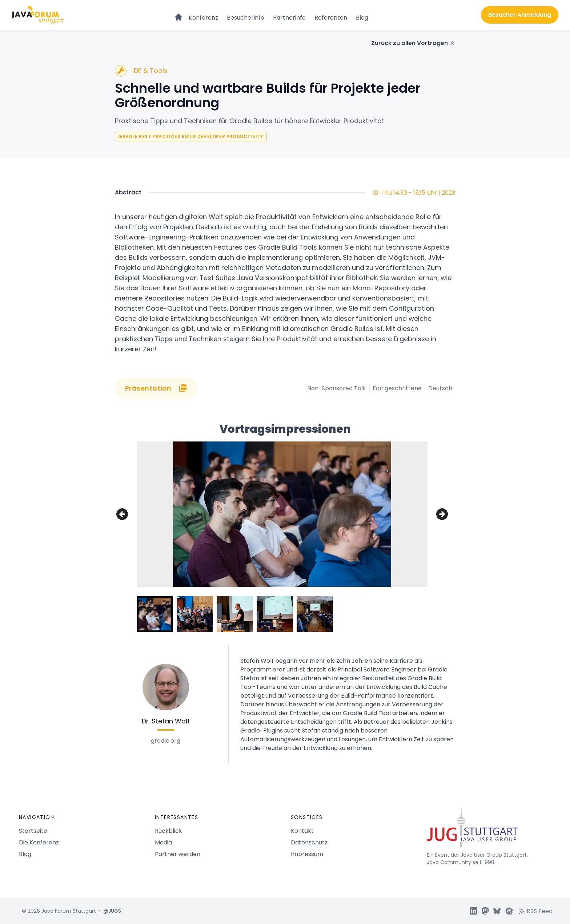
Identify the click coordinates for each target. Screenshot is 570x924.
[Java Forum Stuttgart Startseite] (489, 830)
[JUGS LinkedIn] (474, 911)
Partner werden (178, 854)
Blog (362, 18)
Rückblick (168, 831)
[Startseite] (178, 14)
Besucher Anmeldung (520, 15)
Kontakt (302, 831)
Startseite (33, 831)
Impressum (307, 854)
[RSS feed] (537, 911)
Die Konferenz (39, 842)
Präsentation (156, 388)
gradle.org (166, 741)
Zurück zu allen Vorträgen (413, 43)
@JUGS (112, 911)
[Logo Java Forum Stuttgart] (38, 15)
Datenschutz (309, 842)
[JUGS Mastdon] (485, 911)
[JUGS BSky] (497, 911)
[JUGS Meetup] (509, 911)
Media (163, 842)
